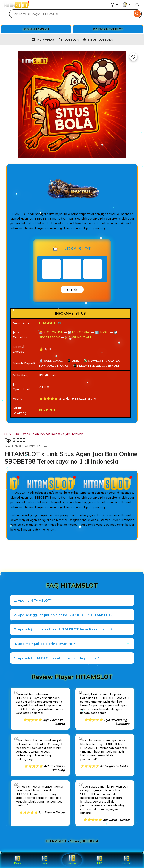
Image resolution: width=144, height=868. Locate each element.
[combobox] (71, 14)
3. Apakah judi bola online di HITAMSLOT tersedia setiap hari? (63, 629)
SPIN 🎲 (72, 290)
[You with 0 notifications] (127, 5)
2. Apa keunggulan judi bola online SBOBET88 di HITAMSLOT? (63, 615)
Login (45, 860)
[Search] (137, 14)
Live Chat (127, 860)
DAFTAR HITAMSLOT (108, 29)
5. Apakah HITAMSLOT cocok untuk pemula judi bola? (57, 658)
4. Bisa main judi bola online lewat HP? (45, 644)
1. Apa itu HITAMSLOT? (33, 600)
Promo (17, 860)
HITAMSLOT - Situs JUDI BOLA (72, 841)
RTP (99, 860)
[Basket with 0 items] (137, 5)
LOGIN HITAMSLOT (36, 29)
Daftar (72, 860)
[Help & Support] (114, 5)
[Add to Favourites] (133, 57)
